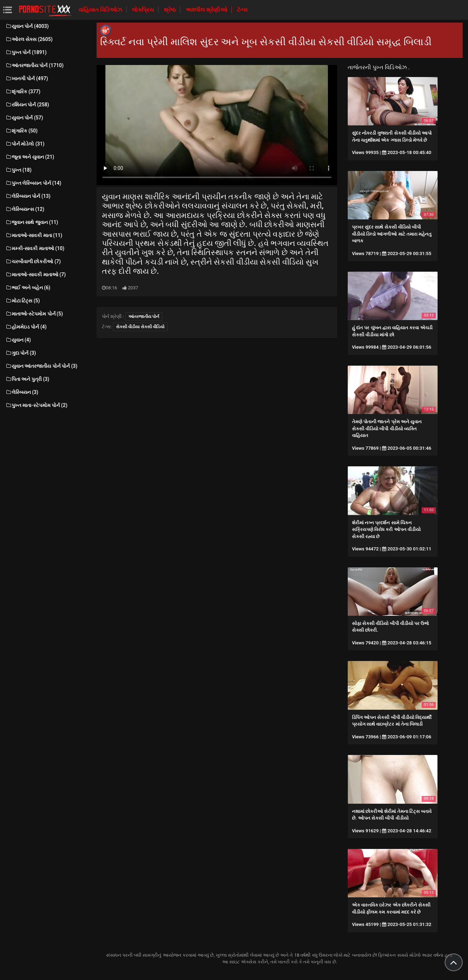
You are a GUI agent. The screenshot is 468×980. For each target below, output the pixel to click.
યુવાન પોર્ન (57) (24, 118)
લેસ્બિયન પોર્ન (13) (28, 196)
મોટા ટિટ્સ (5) (23, 301)
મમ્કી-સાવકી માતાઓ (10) (35, 248)
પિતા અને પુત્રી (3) (27, 379)
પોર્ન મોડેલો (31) (25, 144)
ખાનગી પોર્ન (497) (27, 78)
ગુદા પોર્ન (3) (21, 353)
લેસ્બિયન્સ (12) (25, 209)
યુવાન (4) (18, 340)
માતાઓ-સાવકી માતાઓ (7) (36, 274)
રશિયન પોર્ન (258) (27, 105)
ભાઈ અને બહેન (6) (28, 288)
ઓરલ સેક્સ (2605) (29, 39)
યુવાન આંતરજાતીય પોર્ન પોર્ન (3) (41, 366)
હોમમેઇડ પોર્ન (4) (26, 327)
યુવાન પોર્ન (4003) (27, 26)
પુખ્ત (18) (18, 170)
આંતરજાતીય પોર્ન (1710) (34, 65)
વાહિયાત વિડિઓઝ (101, 10)
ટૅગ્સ (242, 10)
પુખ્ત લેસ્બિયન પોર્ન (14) (33, 183)
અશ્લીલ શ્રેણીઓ (207, 10)
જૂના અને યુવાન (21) (30, 157)
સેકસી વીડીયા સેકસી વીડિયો (140, 327)
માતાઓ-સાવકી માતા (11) (34, 235)
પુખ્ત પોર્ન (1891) (26, 52)
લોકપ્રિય (144, 10)
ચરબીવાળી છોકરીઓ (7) (33, 261)
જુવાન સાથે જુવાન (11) (32, 222)
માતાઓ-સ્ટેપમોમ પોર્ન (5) (34, 314)
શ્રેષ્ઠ (171, 10)
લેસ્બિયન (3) (22, 392)
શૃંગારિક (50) (21, 131)
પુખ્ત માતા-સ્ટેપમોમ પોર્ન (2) (36, 405)
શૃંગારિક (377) (23, 91)
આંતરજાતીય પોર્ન (144, 317)
